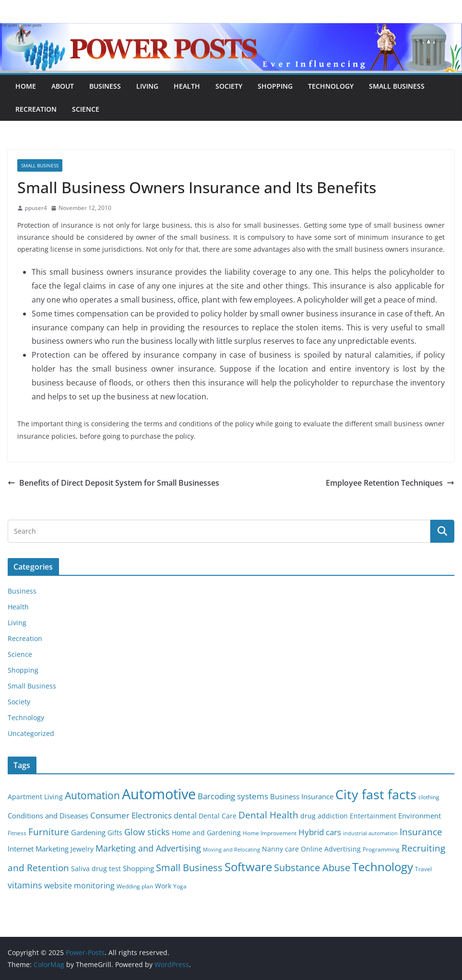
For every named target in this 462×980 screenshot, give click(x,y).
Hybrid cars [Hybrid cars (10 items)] (320, 832)
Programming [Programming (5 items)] (381, 849)
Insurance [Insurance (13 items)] (421, 832)
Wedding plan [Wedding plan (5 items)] (135, 886)
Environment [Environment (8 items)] (420, 816)
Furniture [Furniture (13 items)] (49, 832)
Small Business (397, 86)
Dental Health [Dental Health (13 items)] (268, 815)
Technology (331, 86)
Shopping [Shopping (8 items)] (138, 868)
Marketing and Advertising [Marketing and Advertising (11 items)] (148, 848)
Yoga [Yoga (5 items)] (180, 886)
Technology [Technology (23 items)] (383, 867)
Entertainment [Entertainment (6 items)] (373, 816)
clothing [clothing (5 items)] (429, 797)
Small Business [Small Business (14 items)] (189, 868)
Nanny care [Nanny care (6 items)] (280, 849)
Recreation (36, 109)
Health (187, 86)
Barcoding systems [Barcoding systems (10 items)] (233, 796)
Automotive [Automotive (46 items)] (159, 794)
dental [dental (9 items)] (185, 815)
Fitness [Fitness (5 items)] (17, 833)
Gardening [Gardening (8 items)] (88, 832)
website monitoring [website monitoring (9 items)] (79, 885)
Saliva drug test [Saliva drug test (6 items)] (96, 869)
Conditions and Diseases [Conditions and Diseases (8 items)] (48, 816)
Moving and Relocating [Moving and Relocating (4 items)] (231, 850)
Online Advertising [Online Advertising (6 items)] (331, 849)
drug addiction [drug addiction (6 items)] (324, 816)
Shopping (275, 86)
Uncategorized (31, 733)
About (63, 86)
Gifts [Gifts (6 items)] (115, 833)
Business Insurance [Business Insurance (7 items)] (302, 796)
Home (26, 86)
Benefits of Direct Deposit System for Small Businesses (113, 483)
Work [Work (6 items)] (163, 886)
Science (86, 109)
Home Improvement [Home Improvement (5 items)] (270, 833)
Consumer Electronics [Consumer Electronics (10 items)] (131, 815)
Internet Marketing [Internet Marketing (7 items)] (38, 849)
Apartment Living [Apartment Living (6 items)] (35, 797)
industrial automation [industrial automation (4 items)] (370, 833)
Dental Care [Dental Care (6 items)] (218, 816)
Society (229, 86)
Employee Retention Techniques (390, 483)
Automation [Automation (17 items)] (92, 795)
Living (147, 86)
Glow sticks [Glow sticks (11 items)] (147, 832)
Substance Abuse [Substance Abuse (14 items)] (312, 868)
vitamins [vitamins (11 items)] (25, 885)
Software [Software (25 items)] (248, 867)
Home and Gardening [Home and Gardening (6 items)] (206, 833)
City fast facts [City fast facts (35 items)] (376, 794)
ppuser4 (36, 208)
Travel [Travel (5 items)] (423, 869)
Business (105, 86)
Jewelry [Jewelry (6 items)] (82, 849)
